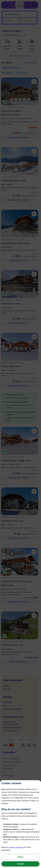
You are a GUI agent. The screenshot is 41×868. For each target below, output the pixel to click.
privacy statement (16, 847)
